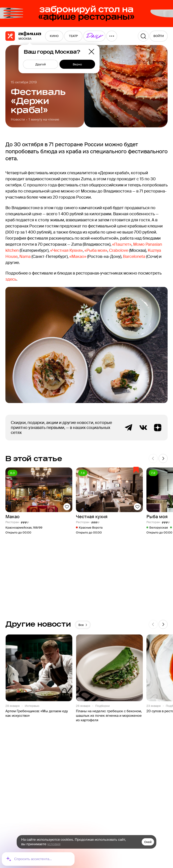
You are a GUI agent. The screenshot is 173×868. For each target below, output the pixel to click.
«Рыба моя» (96, 250)
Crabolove (119, 250)
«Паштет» (122, 244)
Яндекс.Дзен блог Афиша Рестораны (158, 428)
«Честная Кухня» (66, 250)
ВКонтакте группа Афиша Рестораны (143, 428)
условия (54, 844)
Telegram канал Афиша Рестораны (129, 428)
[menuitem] (54, 36)
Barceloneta (134, 257)
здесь (11, 279)
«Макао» (78, 257)
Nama (25, 257)
